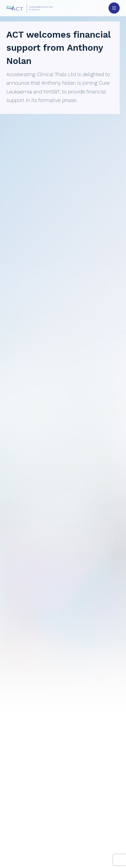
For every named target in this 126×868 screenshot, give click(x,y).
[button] (114, 8)
